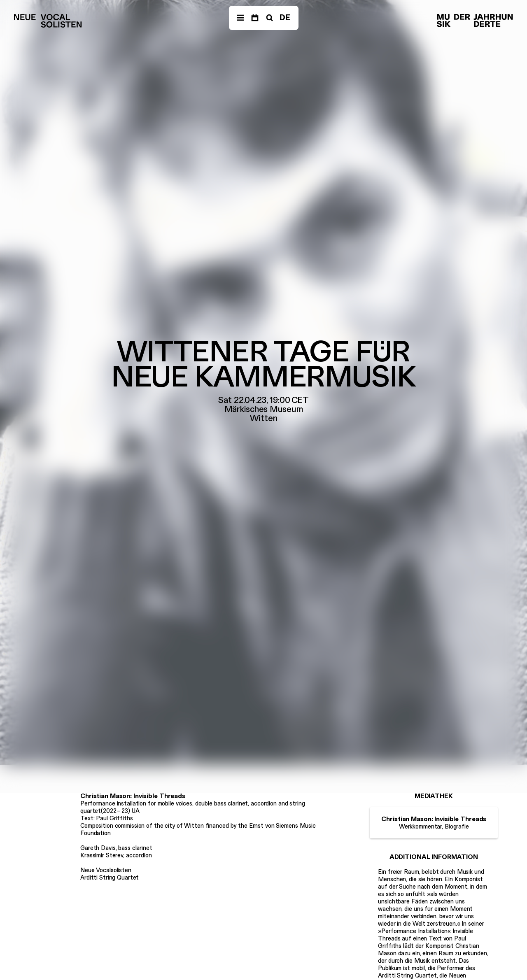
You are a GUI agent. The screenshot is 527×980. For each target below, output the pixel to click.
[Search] (269, 18)
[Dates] (255, 18)
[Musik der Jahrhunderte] (475, 21)
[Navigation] (240, 18)
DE (285, 17)
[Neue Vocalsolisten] (48, 21)
